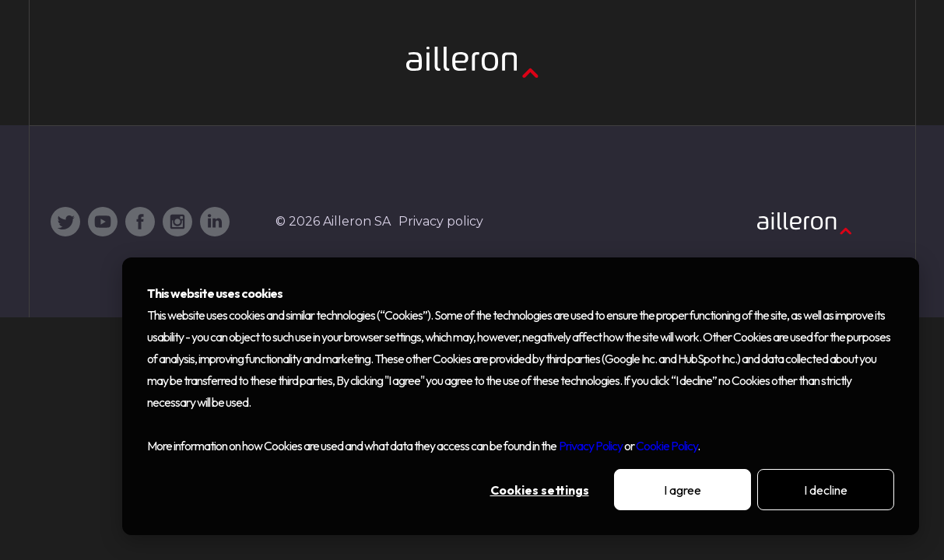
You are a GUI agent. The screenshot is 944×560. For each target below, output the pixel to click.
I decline (826, 490)
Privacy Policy (591, 446)
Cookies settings (540, 490)
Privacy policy (441, 222)
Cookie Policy (667, 446)
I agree (683, 490)
